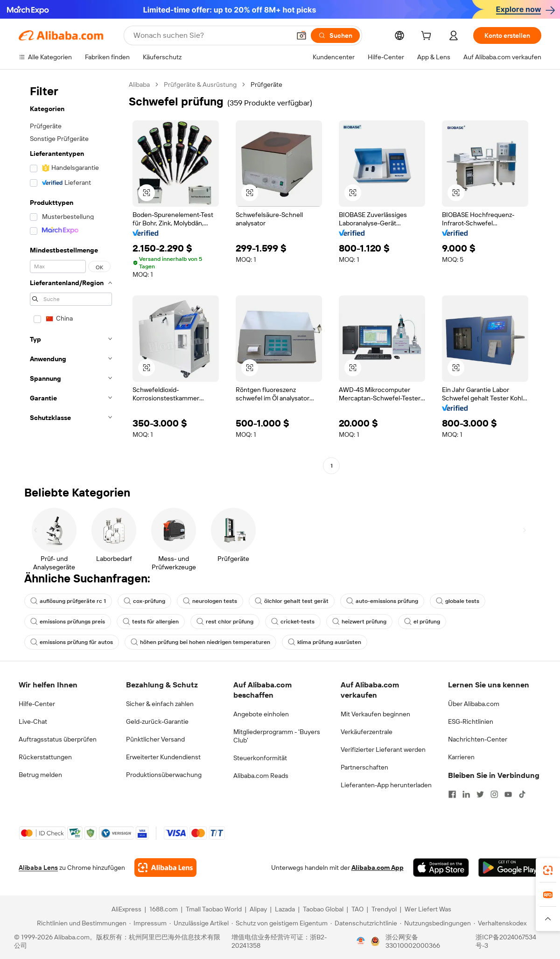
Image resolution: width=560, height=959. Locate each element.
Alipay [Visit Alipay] (258, 909)
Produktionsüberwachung (164, 775)
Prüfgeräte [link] (266, 84)
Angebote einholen (261, 714)
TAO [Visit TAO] (357, 909)
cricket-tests (293, 622)
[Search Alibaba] (211, 35)
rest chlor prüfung (225, 622)
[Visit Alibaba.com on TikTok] (522, 794)
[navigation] (71, 276)
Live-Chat (33, 721)
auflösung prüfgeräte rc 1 (68, 601)
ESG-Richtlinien (471, 721)
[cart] (428, 37)
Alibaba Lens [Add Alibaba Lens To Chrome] (38, 868)
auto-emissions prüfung (382, 601)
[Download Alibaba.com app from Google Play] (510, 868)
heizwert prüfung (359, 622)
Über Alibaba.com (474, 704)
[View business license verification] (361, 941)
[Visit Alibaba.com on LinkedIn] (466, 794)
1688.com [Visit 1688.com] (164, 909)
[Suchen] (335, 35)
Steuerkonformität (260, 758)
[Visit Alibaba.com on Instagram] (494, 794)
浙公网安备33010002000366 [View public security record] (413, 941)
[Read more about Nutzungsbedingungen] (435, 923)
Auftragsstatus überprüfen (58, 739)
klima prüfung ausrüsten (325, 642)
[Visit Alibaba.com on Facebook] (452, 794)
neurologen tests (210, 601)
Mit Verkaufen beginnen (375, 714)
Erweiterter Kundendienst (163, 757)
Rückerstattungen (45, 757)
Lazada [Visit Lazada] (285, 909)
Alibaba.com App (378, 868)
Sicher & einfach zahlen (160, 704)
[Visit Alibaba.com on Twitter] (480, 794)
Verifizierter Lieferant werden (383, 749)
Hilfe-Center (37, 704)
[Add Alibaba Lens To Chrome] (165, 868)
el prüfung (422, 622)
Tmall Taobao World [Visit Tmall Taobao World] (214, 909)
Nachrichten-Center (478, 739)
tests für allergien (151, 622)
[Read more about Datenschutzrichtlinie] (364, 923)
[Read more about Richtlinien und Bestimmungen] (80, 923)
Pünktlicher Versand (155, 739)
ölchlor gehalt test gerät (292, 601)
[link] (548, 870)
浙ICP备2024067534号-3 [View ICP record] (506, 941)
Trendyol (384, 909)
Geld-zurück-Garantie (157, 721)
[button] (301, 35)
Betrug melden (40, 775)
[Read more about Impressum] (148, 923)
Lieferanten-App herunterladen (386, 785)
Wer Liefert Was (428, 909)
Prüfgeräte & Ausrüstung (200, 84)
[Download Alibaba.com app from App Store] (441, 868)
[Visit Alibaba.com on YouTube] (508, 794)
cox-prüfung (144, 601)
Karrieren (461, 757)
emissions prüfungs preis (68, 622)
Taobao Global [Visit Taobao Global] (323, 909)
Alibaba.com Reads (261, 776)
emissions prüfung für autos (72, 642)
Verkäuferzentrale (367, 732)
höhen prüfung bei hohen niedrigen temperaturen (200, 642)
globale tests (458, 601)
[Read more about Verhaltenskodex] (500, 923)
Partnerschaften (364, 767)
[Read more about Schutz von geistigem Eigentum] (280, 923)
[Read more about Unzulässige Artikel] (199, 923)
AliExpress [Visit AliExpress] (126, 909)
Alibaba (139, 84)
